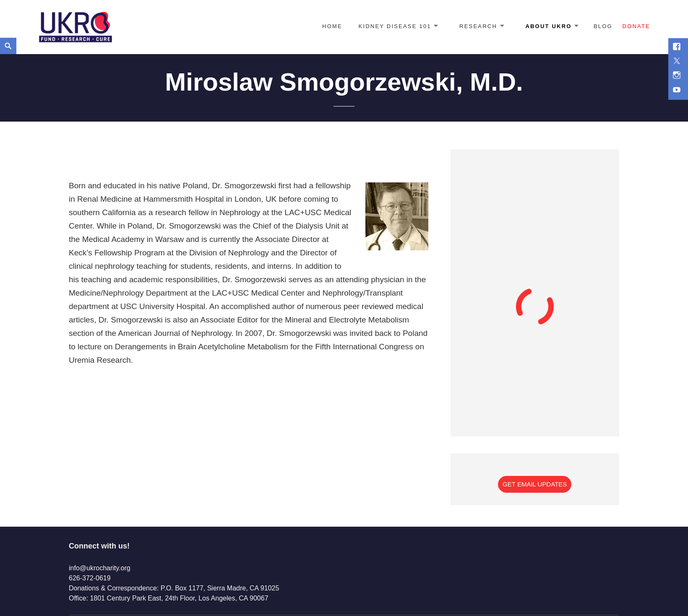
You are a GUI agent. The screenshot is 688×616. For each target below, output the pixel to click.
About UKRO (548, 26)
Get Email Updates (535, 484)
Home (332, 26)
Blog (603, 26)
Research (478, 26)
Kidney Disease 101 (395, 26)
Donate (636, 26)
